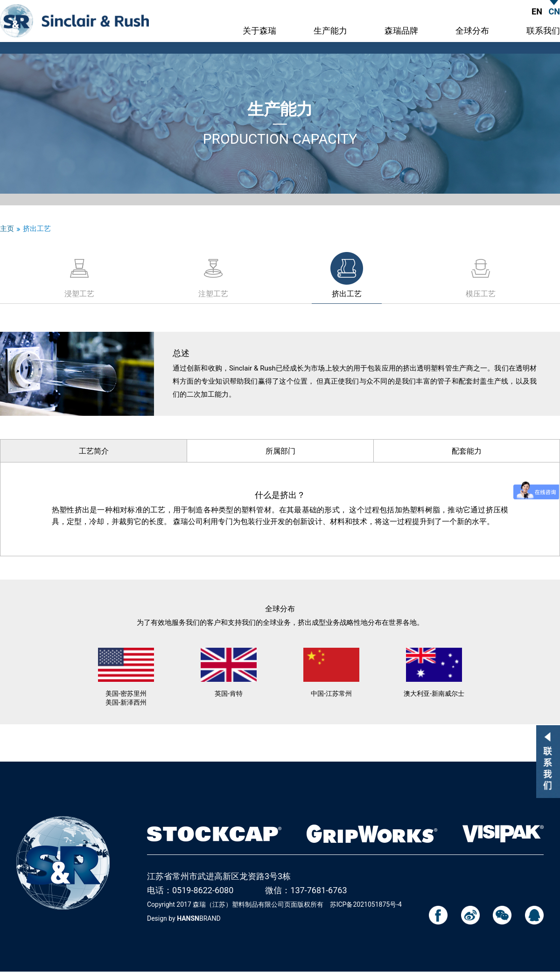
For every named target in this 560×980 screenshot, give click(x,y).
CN (554, 12)
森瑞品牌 (401, 31)
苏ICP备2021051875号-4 (366, 904)
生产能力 (330, 31)
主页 (7, 229)
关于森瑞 (259, 31)
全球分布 (472, 31)
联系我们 (543, 31)
